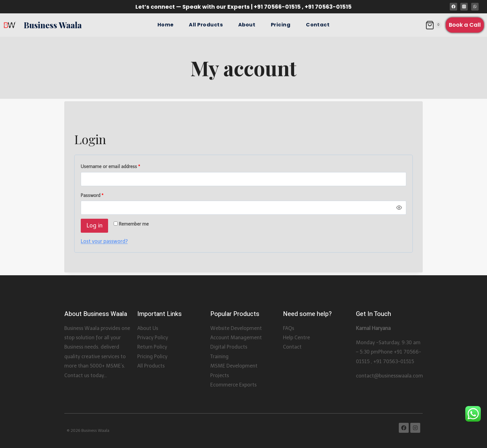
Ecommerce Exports (233, 385)
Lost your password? (104, 241)
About (247, 25)
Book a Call (465, 25)
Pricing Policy (152, 357)
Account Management (236, 338)
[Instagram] (464, 7)
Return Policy (152, 347)
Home (166, 25)
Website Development (236, 328)
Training (219, 357)
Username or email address (112, 167)
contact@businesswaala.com (389, 376)
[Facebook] (453, 7)
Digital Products (229, 347)
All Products (206, 25)
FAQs (289, 328)
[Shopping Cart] (433, 25)
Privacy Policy (153, 338)
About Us (148, 328)
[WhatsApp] (475, 7)
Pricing (281, 25)
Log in (94, 226)
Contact (318, 25)
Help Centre (296, 338)
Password (93, 196)
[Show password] (399, 208)
